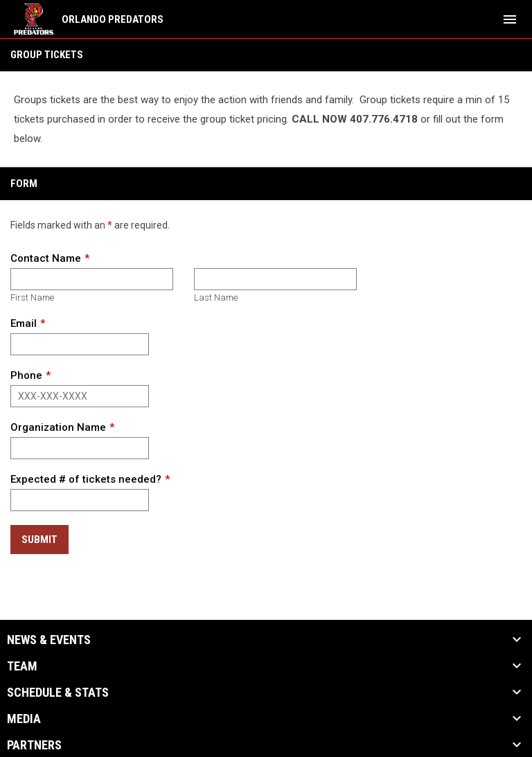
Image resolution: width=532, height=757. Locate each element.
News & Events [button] (49, 640)
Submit (39, 540)
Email (24, 323)
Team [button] (22, 666)
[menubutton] (510, 19)
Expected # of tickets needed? (86, 479)
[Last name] (275, 279)
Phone (26, 375)
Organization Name (58, 427)
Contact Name (46, 258)
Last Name (216, 297)
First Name (32, 297)
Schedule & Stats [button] (58, 693)
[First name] (92, 279)
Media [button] (24, 719)
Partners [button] (34, 745)
